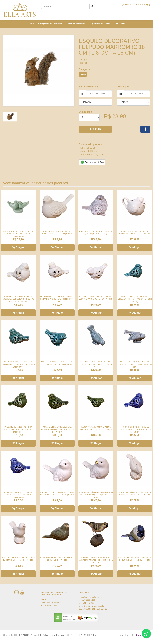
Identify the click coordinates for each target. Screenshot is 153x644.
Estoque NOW (141, 635)
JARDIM (83, 74)
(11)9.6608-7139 (88, 600)
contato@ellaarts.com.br (92, 597)
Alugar (95, 129)
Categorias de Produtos (50, 24)
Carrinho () (143, 4)
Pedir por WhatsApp (92, 162)
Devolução (123, 87)
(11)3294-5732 (87, 603)
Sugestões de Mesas (100, 24)
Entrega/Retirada (88, 87)
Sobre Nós (120, 24)
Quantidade (85, 112)
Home (31, 24)
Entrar (127, 5)
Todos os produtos (76, 24)
